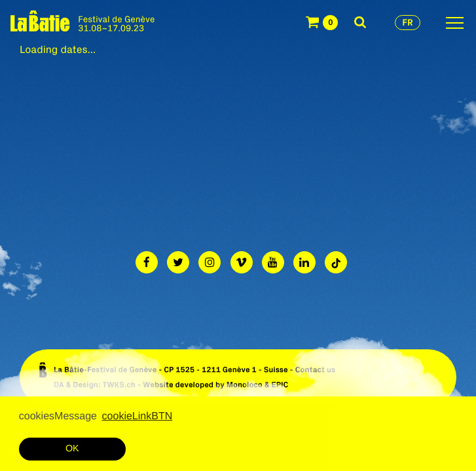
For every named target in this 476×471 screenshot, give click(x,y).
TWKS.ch (119, 385)
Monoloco (245, 385)
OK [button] (72, 449)
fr (408, 22)
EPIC (280, 385)
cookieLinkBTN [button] (137, 416)
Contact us (316, 370)
